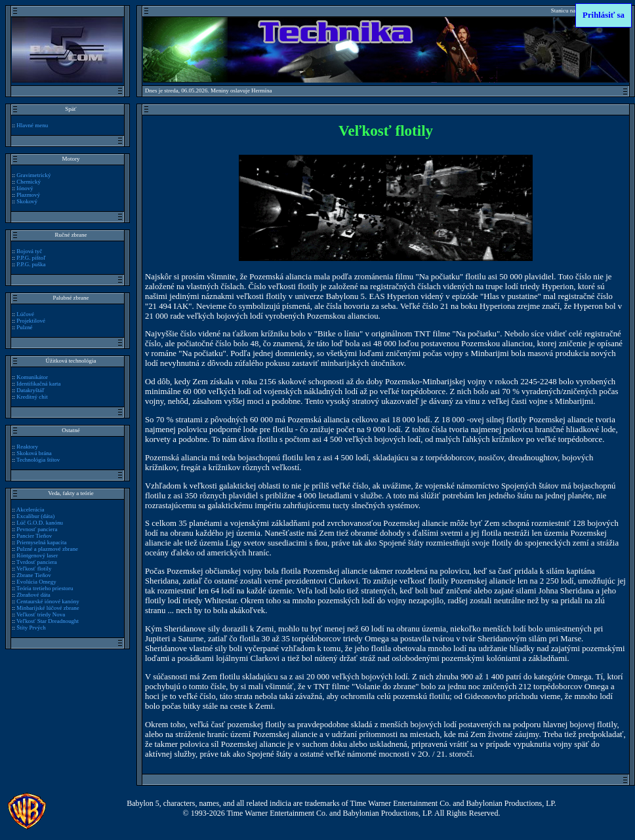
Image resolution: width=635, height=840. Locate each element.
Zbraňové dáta (33, 595)
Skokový (27, 201)
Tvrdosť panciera (37, 562)
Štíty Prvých (31, 628)
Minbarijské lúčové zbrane (48, 608)
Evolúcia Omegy (36, 582)
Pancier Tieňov (34, 536)
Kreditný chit (32, 397)
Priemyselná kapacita (41, 542)
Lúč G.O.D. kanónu (40, 523)
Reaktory (27, 447)
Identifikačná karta (38, 384)
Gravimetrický (33, 175)
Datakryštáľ (30, 390)
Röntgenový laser (37, 555)
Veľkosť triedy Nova (41, 614)
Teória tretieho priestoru (45, 588)
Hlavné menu (32, 125)
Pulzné (24, 327)
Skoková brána (34, 453)
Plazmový (28, 195)
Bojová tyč (29, 251)
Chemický (29, 182)
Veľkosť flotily (34, 569)
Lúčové (25, 314)
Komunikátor (32, 377)
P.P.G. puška (31, 264)
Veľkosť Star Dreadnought (48, 621)
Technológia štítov (38, 460)
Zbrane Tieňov (33, 575)
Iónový (25, 188)
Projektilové (31, 321)
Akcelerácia (31, 510)
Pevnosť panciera (37, 529)
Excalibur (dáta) (35, 516)
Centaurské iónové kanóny (48, 601)
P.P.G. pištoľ (31, 258)
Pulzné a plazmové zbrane (47, 549)
